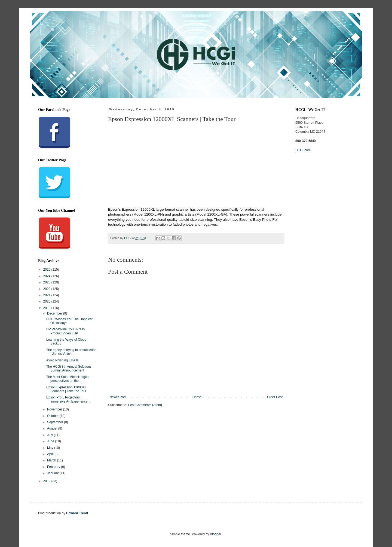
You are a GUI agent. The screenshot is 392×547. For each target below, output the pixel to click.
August (53, 428)
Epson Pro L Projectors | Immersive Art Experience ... (69, 399)
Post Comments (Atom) (145, 405)
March (52, 460)
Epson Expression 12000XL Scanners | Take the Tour (66, 389)
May (51, 448)
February (54, 467)
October (53, 416)
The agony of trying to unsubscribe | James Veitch (71, 352)
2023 (47, 282)
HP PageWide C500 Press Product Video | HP (65, 331)
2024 (47, 276)
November (55, 409)
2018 (47, 481)
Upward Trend (77, 513)
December (55, 313)
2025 (47, 270)
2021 (47, 295)
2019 (47, 308)
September (56, 422)
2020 (47, 301)
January (53, 473)
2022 (47, 289)
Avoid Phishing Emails (62, 360)
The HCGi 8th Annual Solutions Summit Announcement (69, 368)
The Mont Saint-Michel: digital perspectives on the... (68, 379)
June (51, 441)
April (51, 454)
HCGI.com (303, 150)
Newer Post (118, 397)
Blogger (215, 534)
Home (197, 397)
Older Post (275, 397)
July (50, 435)
